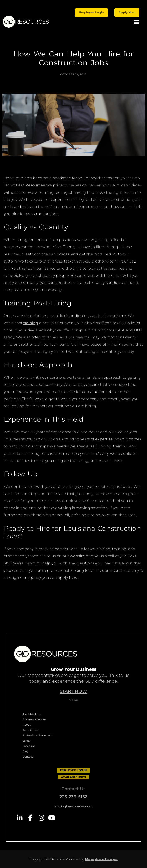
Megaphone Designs (101, 859)
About (27, 725)
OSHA (119, 330)
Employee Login (92, 12)
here (73, 578)
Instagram (41, 818)
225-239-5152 (73, 797)
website (77, 556)
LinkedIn (20, 818)
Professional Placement (38, 735)
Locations (29, 746)
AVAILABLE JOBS (73, 777)
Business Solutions (34, 719)
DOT (138, 330)
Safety (26, 741)
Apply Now (127, 12)
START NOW (73, 691)
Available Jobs (32, 714)
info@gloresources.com (73, 806)
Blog (26, 751)
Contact (28, 757)
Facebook (30, 818)
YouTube (52, 818)
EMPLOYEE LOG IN (73, 770)
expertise (104, 439)
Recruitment (31, 730)
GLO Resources (30, 185)
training (31, 323)
